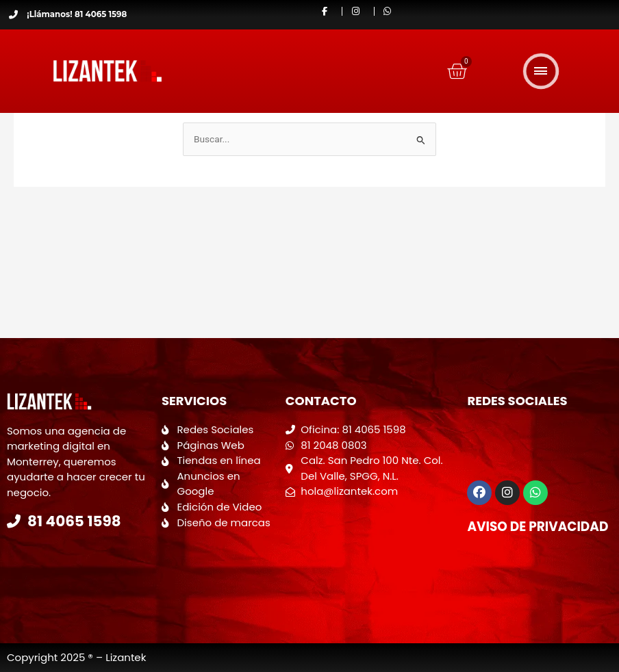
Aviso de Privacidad (536, 527)
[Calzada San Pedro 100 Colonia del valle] (370, 554)
